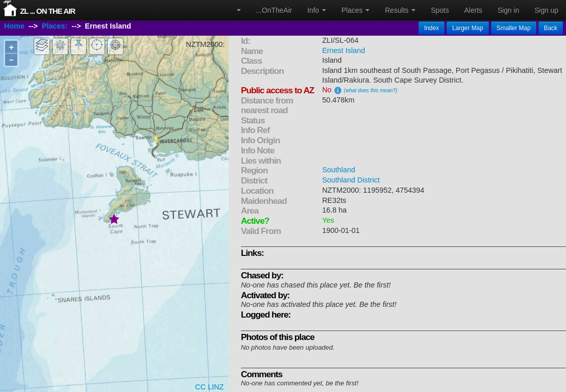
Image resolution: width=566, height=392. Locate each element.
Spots (440, 10)
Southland (339, 170)
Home (14, 27)
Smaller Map (514, 28)
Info (317, 10)
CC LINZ (209, 387)
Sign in (508, 10)
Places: (55, 27)
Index (432, 28)
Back (551, 28)
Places (355, 10)
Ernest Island (343, 50)
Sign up (546, 10)
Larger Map (468, 28)
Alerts (473, 10)
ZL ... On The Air (47, 11)
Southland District (351, 180)
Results (400, 10)
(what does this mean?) (371, 90)
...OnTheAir (274, 10)
